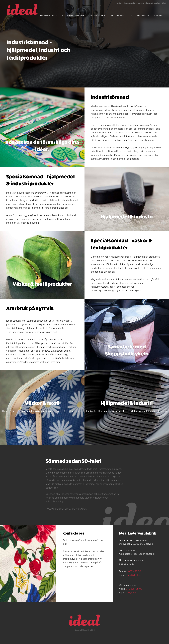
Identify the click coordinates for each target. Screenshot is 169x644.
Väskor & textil (98, 16)
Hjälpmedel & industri (74, 16)
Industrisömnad (49, 16)
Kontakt (158, 16)
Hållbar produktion (121, 16)
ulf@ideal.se (133, 593)
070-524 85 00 (134, 589)
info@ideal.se (134, 575)
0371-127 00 (135, 571)
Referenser (143, 16)
